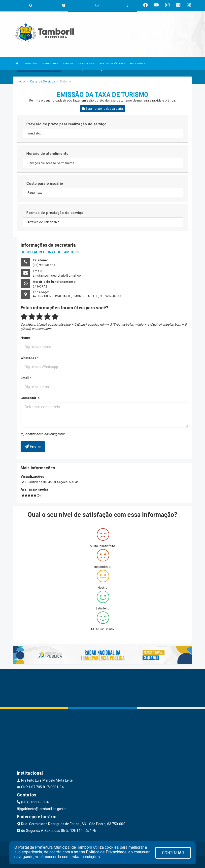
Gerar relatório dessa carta (103, 109)
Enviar (33, 447)
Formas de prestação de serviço (55, 213)
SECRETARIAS (86, 64)
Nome (25, 338)
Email (25, 378)
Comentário (30, 398)
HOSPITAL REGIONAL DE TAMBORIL (50, 252)
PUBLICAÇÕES (138, 64)
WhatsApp (29, 358)
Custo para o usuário (45, 184)
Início (21, 81)
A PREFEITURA (50, 64)
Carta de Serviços (43, 81)
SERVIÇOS (68, 64)
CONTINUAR (173, 853)
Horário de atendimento (47, 154)
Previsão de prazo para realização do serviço (66, 124)
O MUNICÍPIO (30, 64)
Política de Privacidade (106, 852)
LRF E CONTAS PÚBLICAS (112, 64)
